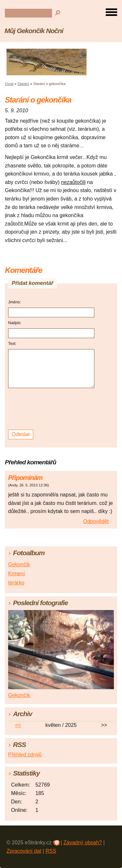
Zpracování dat (24, 851)
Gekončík (19, 564)
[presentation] (52, 409)
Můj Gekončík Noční (34, 31)
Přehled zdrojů (25, 755)
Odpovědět (96, 521)
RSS (51, 851)
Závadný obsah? (83, 843)
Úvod (9, 84)
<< (18, 725)
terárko (16, 583)
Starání (23, 84)
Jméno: (14, 302)
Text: (12, 344)
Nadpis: (15, 323)
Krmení (17, 574)
